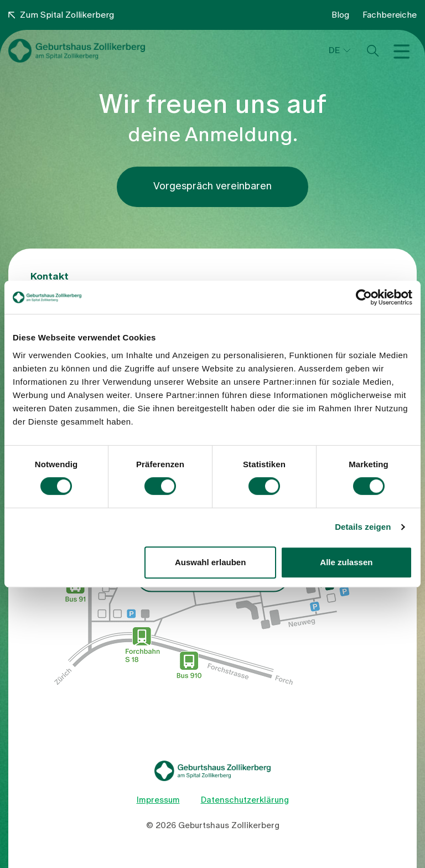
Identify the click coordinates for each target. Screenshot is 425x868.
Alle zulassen (346, 562)
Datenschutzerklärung (245, 800)
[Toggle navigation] (404, 51)
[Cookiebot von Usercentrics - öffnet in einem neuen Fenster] (364, 297)
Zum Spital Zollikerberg (61, 15)
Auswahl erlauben (210, 562)
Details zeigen (363, 527)
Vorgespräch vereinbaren (212, 187)
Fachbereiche (390, 15)
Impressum (158, 800)
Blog (340, 15)
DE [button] (334, 50)
